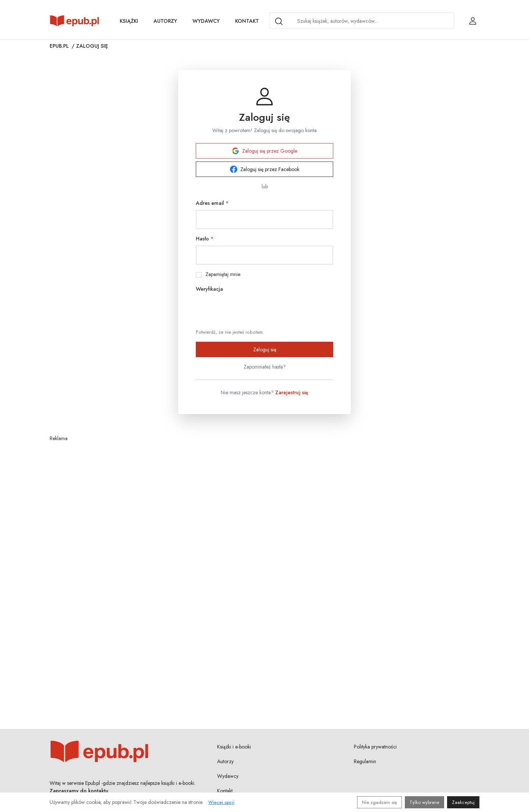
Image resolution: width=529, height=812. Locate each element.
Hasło (205, 239)
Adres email (212, 203)
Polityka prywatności (375, 747)
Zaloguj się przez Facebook (265, 169)
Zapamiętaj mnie (223, 274)
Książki (129, 21)
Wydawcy (206, 21)
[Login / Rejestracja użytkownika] (473, 21)
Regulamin (365, 761)
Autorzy (165, 21)
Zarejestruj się (292, 392)
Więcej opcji (221, 802)
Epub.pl (59, 46)
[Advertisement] (264, 550)
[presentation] (252, 310)
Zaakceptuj (463, 802)
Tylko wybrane (424, 802)
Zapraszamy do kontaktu (79, 791)
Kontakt (247, 21)
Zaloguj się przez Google (264, 151)
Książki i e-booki (234, 747)
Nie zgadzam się (379, 802)
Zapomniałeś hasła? (265, 367)
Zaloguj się (265, 349)
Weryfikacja (209, 289)
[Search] (279, 21)
